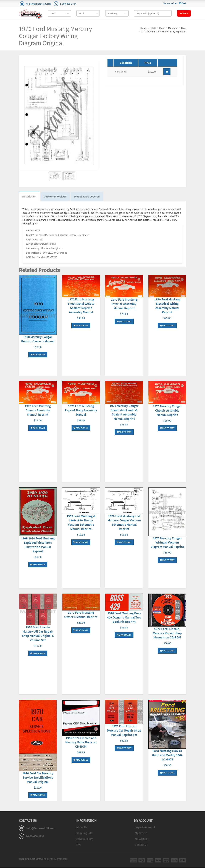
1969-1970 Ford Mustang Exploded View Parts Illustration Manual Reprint (38, 545)
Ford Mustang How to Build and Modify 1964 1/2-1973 (167, 756)
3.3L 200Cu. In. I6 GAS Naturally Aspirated (164, 32)
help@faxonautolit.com (39, 4)
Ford (162, 28)
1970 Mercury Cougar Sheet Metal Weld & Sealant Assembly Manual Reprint (124, 413)
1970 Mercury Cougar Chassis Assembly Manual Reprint (167, 411)
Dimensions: (33, 253)
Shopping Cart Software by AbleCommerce (43, 859)
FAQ (79, 845)
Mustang (173, 28)
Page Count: (32, 240)
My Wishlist (142, 839)
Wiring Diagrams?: (36, 244)
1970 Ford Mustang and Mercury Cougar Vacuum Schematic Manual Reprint (124, 523)
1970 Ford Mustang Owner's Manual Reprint (81, 615)
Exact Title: (32, 235)
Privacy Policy (84, 839)
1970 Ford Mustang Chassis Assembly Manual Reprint (38, 411)
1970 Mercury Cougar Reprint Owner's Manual (38, 339)
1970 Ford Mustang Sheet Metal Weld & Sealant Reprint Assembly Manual (81, 306)
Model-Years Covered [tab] (88, 197)
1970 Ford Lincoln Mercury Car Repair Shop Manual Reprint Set (124, 731)
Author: (30, 231)
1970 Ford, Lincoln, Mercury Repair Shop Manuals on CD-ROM (167, 634)
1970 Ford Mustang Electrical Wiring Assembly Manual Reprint (167, 306)
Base (184, 28)
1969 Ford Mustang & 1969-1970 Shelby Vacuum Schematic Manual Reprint (81, 523)
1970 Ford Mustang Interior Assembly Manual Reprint (124, 304)
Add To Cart (38, 355)
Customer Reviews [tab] (56, 197)
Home (144, 28)
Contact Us (141, 845)
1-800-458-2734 (68, 4)
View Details (81, 428)
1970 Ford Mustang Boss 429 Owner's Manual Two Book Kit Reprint (124, 618)
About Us (82, 827)
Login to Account (145, 827)
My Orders (141, 833)
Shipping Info (84, 833)
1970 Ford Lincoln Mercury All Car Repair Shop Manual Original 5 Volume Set (38, 634)
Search (184, 13)
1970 (153, 28)
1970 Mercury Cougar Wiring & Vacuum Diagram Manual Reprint (167, 543)
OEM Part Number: (36, 258)
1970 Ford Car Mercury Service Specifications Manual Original (38, 778)
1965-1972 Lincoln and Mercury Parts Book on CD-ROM (81, 743)
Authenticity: (33, 249)
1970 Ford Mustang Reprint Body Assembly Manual (81, 411)
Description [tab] (29, 197)
